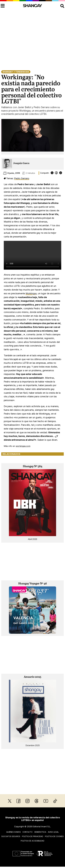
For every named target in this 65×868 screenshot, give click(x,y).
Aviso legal (53, 832)
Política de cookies (54, 836)
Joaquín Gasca (21, 163)
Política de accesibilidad (32, 841)
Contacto (27, 832)
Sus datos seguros (11, 836)
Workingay (31, 293)
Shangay (8, 72)
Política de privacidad (33, 836)
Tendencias (22, 72)
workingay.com (23, 446)
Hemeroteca (40, 832)
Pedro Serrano (22, 178)
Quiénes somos (13, 832)
